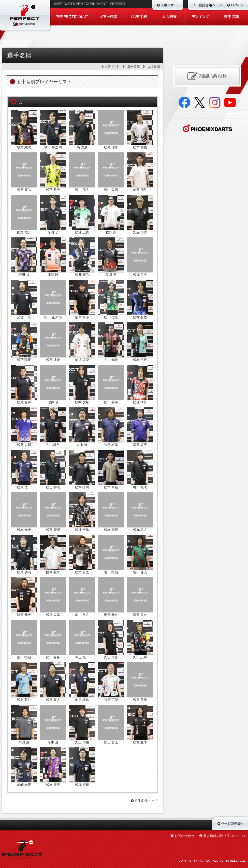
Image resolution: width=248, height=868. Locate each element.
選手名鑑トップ (144, 801)
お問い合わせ (184, 836)
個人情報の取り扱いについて (225, 836)
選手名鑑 (134, 66)
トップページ (110, 66)
